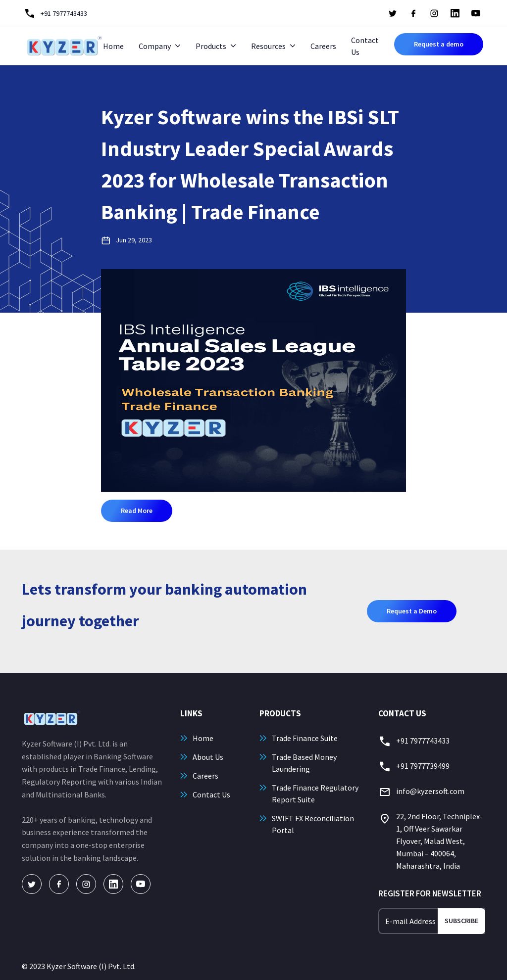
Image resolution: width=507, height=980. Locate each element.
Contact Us (365, 46)
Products (211, 46)
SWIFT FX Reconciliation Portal (313, 824)
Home (113, 46)
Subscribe (461, 921)
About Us (208, 757)
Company (155, 46)
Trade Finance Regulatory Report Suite (315, 793)
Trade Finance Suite (305, 738)
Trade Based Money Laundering (304, 763)
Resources (268, 46)
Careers (323, 46)
